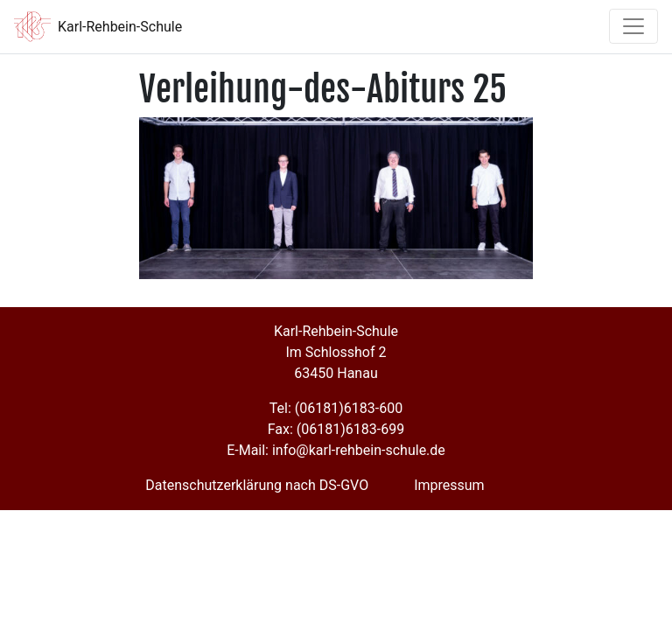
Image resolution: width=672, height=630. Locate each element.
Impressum (449, 485)
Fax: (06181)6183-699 (336, 429)
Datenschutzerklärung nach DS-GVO (257, 485)
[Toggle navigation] (633, 26)
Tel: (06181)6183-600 (336, 408)
